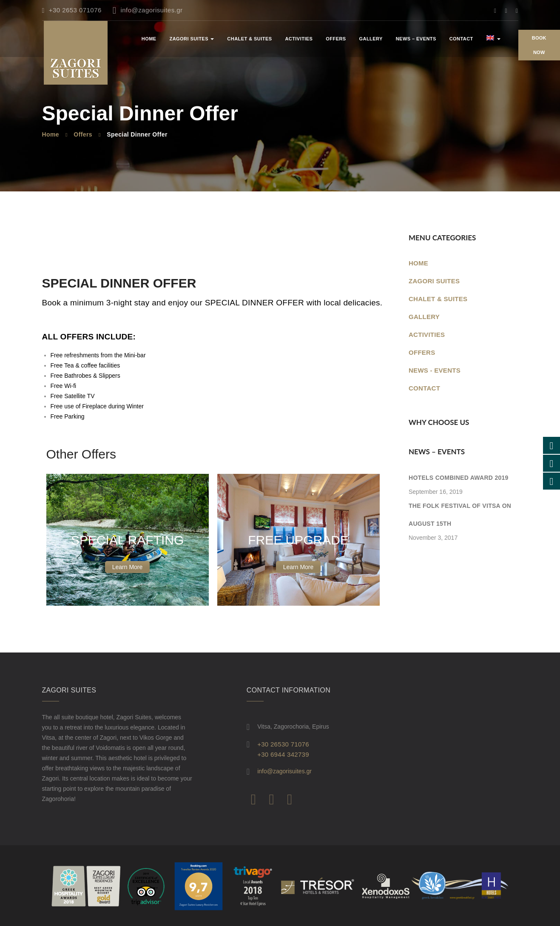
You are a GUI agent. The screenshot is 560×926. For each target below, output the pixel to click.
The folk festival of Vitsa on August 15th (460, 515)
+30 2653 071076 (72, 10)
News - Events (435, 370)
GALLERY (424, 317)
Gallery (371, 39)
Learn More (128, 567)
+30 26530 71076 (283, 744)
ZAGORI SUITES (192, 39)
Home (149, 39)
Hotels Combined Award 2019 (459, 478)
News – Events (416, 39)
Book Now (539, 45)
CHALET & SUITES (249, 39)
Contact (461, 39)
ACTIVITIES (299, 39)
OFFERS (336, 39)
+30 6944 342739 (283, 754)
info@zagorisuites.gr (148, 10)
